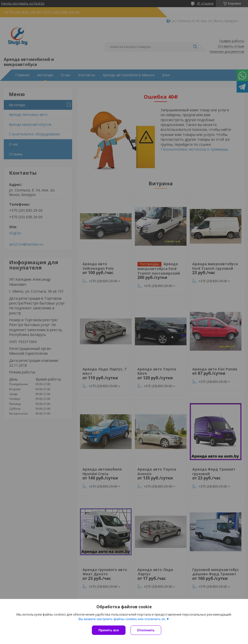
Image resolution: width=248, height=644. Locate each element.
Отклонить (146, 630)
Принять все (109, 630)
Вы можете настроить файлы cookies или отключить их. (122, 619)
